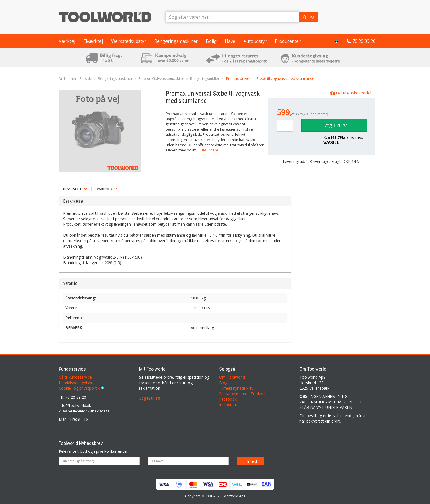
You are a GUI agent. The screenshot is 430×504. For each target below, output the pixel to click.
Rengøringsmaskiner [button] (176, 41)
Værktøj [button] (67, 41)
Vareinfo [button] (104, 189)
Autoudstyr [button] (255, 41)
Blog (223, 383)
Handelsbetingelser (76, 383)
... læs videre (208, 150)
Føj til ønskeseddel (351, 93)
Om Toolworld (232, 377)
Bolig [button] (211, 41)
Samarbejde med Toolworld (244, 394)
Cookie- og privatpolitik (82, 388)
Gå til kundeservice (75, 377)
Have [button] (230, 41)
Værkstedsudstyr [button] (129, 41)
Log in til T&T (151, 398)
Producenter (288, 41)
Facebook (228, 399)
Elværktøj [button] (93, 41)
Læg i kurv (334, 125)
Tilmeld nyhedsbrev (236, 388)
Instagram (228, 405)
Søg (309, 17)
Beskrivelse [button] (72, 189)
